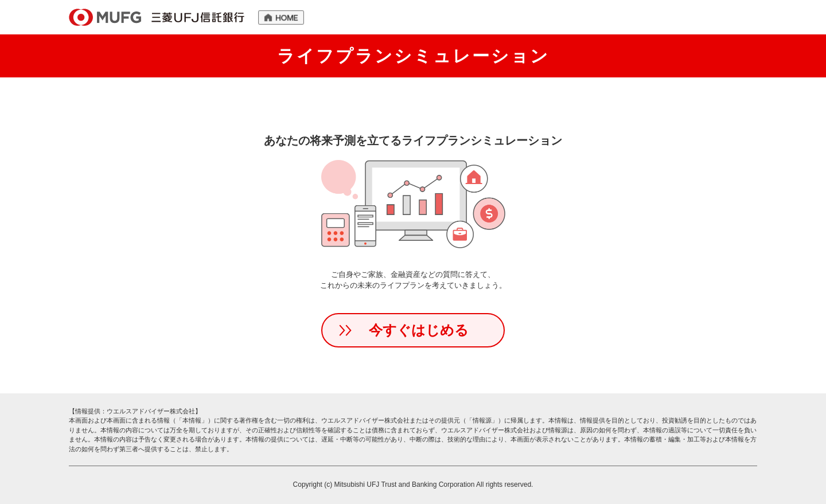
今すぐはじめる (419, 330)
